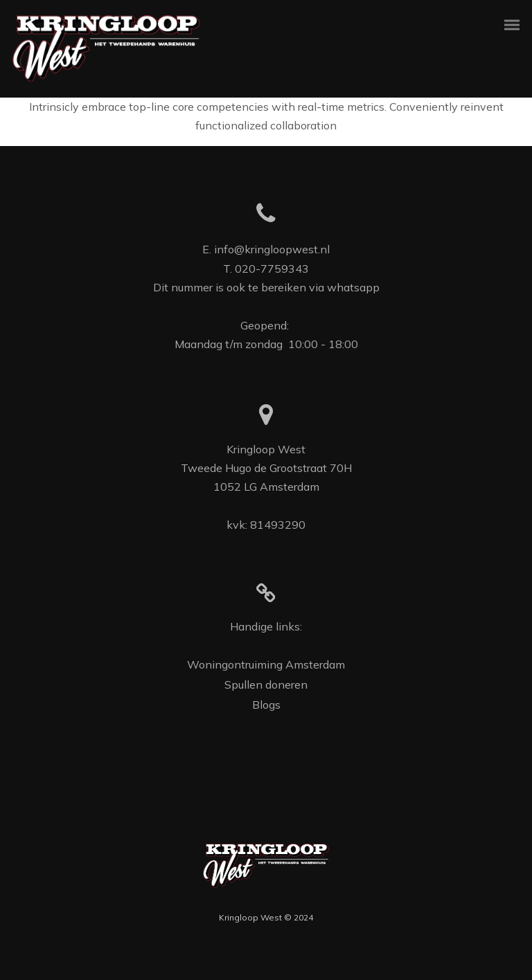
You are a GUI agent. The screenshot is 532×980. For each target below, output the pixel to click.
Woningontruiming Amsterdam (266, 664)
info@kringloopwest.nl (272, 249)
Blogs (266, 705)
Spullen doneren (266, 684)
